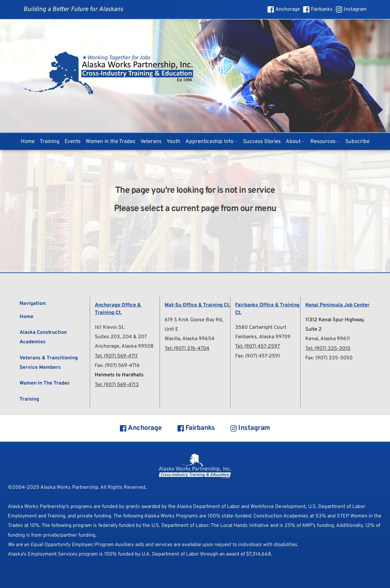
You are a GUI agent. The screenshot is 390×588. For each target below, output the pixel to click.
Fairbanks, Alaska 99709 (263, 337)
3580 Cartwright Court (261, 328)
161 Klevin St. (110, 328)
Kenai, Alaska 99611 (328, 339)
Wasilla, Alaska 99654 (189, 339)
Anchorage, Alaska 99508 (124, 346)
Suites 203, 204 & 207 (121, 337)
